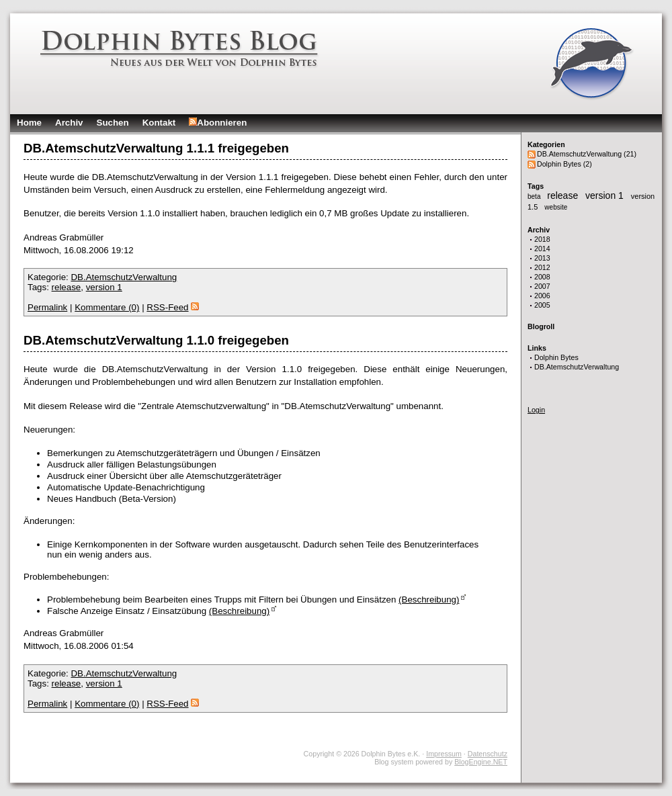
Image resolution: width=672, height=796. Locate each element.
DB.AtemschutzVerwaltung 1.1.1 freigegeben (156, 148)
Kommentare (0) (107, 307)
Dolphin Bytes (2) (564, 164)
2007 (542, 286)
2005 (542, 305)
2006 (542, 296)
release (564, 195)
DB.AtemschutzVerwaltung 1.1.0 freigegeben (156, 340)
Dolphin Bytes (556, 357)
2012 (542, 267)
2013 (542, 258)
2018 (542, 239)
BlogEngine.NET (481, 762)
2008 (542, 277)
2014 (542, 249)
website (556, 207)
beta (535, 196)
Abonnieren (218, 123)
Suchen (113, 123)
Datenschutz (488, 754)
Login (536, 410)
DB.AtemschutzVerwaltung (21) (587, 154)
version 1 (606, 195)
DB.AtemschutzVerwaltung (577, 367)
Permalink (47, 307)
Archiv (69, 123)
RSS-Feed (172, 307)
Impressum (444, 754)
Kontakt (159, 123)
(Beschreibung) (429, 600)
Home (29, 123)
